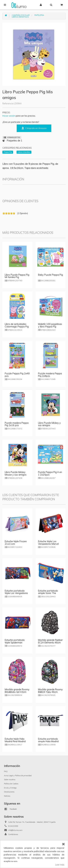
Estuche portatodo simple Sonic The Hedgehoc (48, 593)
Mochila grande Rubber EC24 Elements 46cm (50, 641)
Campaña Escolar (21, 15)
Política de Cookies (11, 784)
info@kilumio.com (15, 830)
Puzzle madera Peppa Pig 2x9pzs (50, 375)
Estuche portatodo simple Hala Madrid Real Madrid (48, 741)
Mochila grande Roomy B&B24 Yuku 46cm (50, 691)
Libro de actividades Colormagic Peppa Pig (17, 325)
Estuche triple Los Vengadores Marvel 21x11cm (48, 544)
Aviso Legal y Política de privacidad (18, 776)
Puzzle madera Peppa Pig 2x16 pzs (17, 424)
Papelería (39, 15)
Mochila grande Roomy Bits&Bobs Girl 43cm (17, 691)
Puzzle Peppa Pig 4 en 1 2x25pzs (50, 473)
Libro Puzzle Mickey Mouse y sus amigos (16, 473)
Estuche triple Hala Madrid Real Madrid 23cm (15, 741)
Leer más (60, 865)
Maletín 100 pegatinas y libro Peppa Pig (50, 325)
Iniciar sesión (9, 116)
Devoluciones (9, 792)
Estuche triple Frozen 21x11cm (16, 543)
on (4, 213)
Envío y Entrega (10, 788)
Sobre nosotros (10, 780)
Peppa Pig (8, 152)
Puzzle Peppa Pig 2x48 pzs (17, 375)
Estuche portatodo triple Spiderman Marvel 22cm (15, 643)
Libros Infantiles (20, 17)
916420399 (13, 826)
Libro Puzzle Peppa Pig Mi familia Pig (17, 276)
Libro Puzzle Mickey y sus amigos (49, 424)
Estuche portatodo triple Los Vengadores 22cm (16, 593)
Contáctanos (13, 834)
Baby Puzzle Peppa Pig (50, 275)
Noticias (7, 796)
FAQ (6, 771)
